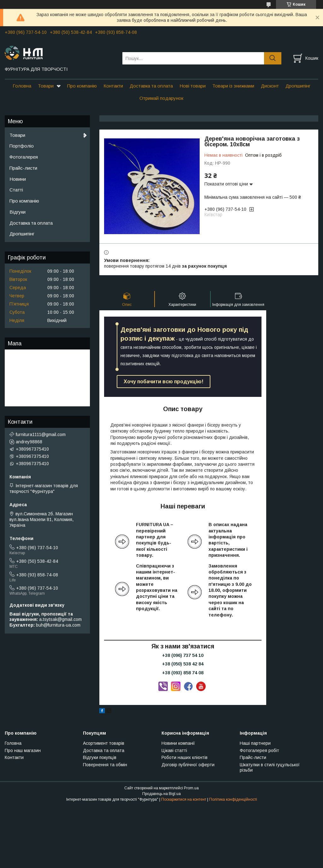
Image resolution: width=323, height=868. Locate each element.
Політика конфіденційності (233, 799)
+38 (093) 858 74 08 (183, 673)
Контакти (113, 86)
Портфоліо (22, 146)
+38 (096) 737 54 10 (183, 655)
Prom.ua (191, 788)
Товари (46, 86)
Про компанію (82, 86)
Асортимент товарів (104, 743)
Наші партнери (255, 743)
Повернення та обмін (105, 765)
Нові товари (193, 86)
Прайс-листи (23, 168)
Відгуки (18, 212)
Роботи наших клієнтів (185, 757)
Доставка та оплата (151, 86)
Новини (18, 179)
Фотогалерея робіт (259, 750)
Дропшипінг (298, 86)
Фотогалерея (24, 157)
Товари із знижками (233, 86)
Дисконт (270, 86)
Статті (16, 190)
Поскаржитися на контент (184, 799)
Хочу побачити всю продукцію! (164, 382)
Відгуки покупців (100, 757)
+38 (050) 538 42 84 (183, 664)
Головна (22, 86)
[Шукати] (273, 58)
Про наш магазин (23, 750)
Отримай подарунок (161, 98)
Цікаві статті (174, 750)
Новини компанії (178, 743)
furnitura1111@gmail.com (41, 434)
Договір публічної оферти (188, 765)
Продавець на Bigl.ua (161, 794)
